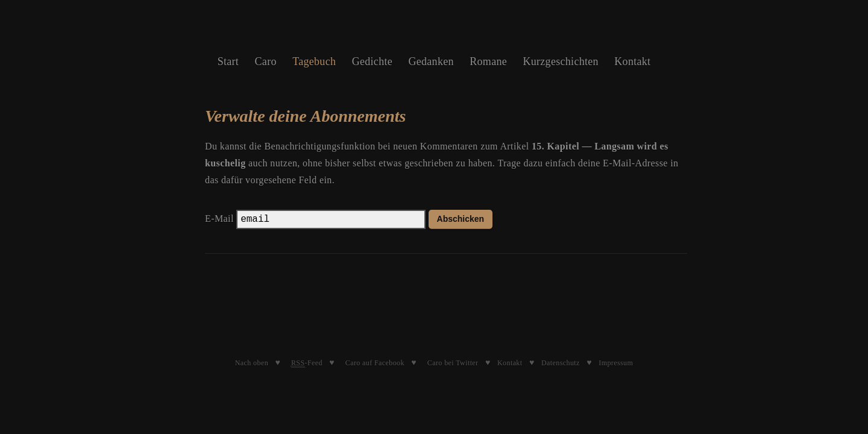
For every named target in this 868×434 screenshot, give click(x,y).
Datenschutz (561, 363)
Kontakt (632, 61)
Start (228, 61)
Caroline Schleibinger (434, 30)
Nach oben (252, 363)
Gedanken (431, 61)
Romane (488, 61)
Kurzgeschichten (560, 61)
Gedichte (372, 61)
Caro (266, 61)
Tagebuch (314, 61)
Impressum (616, 363)
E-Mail (219, 219)
